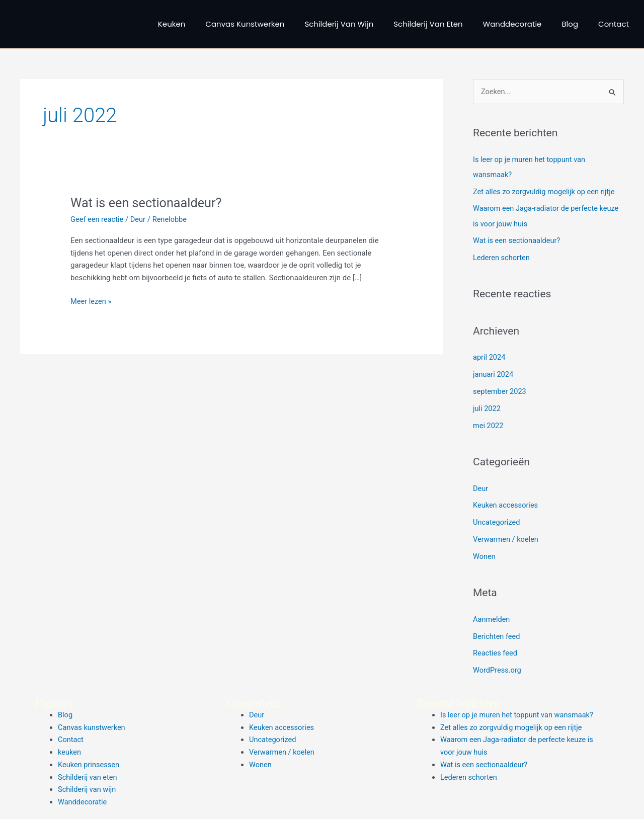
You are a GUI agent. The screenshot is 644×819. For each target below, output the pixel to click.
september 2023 (500, 391)
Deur (140, 219)
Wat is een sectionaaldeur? (148, 203)
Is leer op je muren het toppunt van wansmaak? (519, 714)
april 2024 (490, 357)
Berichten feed (497, 635)
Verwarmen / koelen (507, 539)
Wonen (485, 556)
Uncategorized (497, 522)
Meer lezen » (92, 301)
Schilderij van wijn (339, 24)
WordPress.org (498, 670)
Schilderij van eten (428, 24)
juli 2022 (487, 408)
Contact (614, 24)
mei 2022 (489, 425)
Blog (570, 24)
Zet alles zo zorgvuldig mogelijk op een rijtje (546, 192)
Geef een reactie (98, 219)
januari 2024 (494, 374)
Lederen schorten (502, 258)
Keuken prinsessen (90, 764)
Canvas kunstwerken (245, 24)
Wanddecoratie (512, 24)
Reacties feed (496, 652)
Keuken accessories (506, 505)
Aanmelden (492, 618)
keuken (172, 24)
